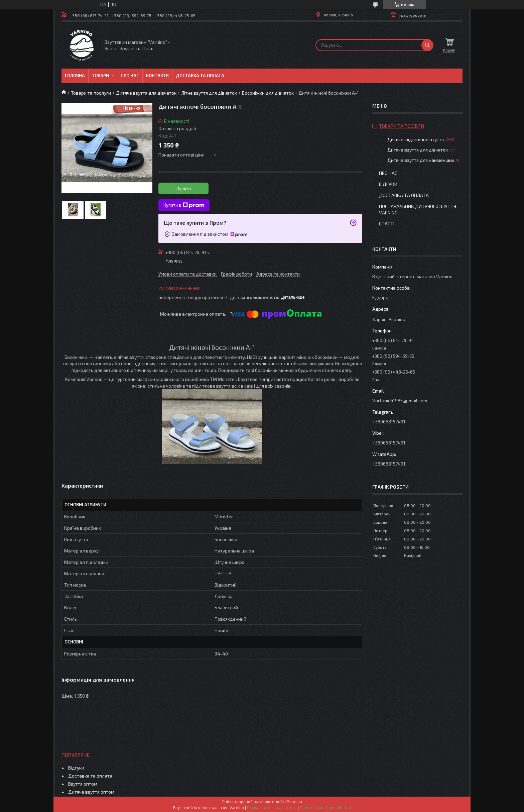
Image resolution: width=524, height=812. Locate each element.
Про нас (130, 76)
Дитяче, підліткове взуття (416, 139)
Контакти (157, 76)
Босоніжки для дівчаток (268, 93)
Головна (75, 76)
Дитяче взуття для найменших (421, 160)
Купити (184, 188)
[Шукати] (427, 45)
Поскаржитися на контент (272, 807)
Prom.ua (294, 801)
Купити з (184, 205)
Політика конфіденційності (325, 807)
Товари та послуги (91, 93)
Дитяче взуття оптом (91, 792)
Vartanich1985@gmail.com (400, 400)
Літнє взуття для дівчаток (209, 93)
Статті (387, 224)
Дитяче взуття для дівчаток (146, 93)
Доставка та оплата (200, 76)
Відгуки (388, 184)
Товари (100, 76)
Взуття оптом (83, 784)
